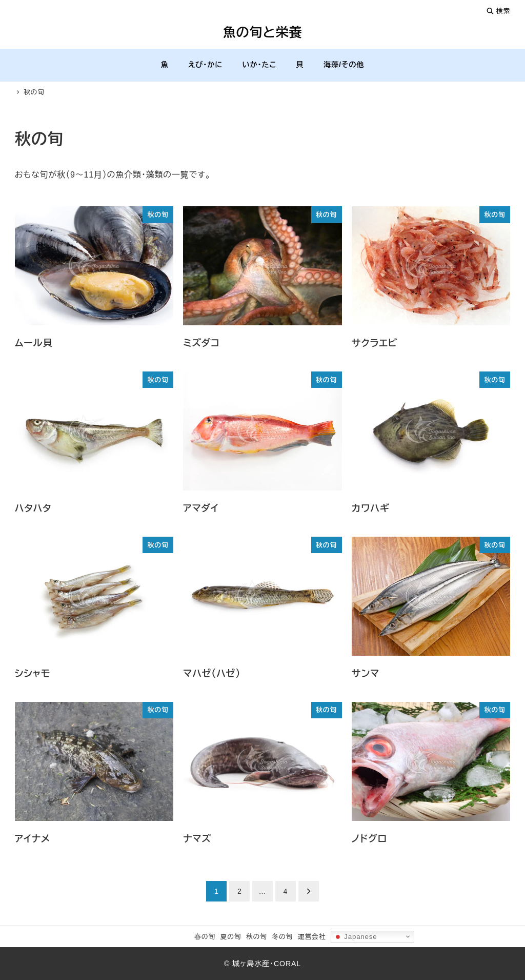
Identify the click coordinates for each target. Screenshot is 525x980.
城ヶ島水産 (251, 964)
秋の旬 (257, 937)
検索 (498, 11)
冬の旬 (282, 937)
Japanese (356, 936)
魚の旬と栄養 (263, 32)
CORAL (287, 964)
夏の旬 (231, 937)
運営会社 (312, 937)
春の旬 (205, 937)
